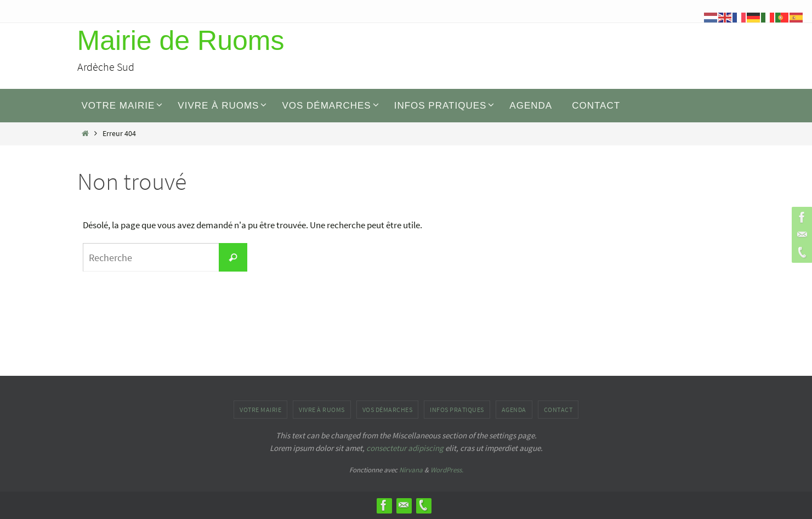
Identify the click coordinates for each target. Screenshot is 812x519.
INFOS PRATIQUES (457, 410)
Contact (558, 410)
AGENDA (514, 410)
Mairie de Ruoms (181, 41)
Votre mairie (260, 410)
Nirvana (411, 470)
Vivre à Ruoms (322, 410)
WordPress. (447, 470)
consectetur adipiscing (405, 448)
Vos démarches (388, 410)
